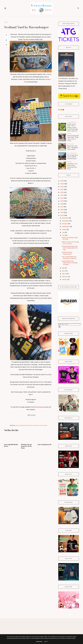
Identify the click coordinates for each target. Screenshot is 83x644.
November (66, 221)
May (64, 268)
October (65, 224)
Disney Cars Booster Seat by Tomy (70, 239)
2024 (62, 187)
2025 (62, 184)
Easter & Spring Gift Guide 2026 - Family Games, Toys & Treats (73, 138)
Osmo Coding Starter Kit (44, 445)
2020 (62, 198)
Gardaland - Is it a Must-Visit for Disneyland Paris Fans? (72, 166)
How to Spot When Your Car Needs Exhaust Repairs (73, 157)
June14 (6, 22)
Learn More (39, 642)
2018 (62, 204)
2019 (62, 201)
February (65, 277)
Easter (69, 134)
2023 (62, 190)
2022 (62, 193)
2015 (62, 213)
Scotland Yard (35, 426)
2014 (62, 216)
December (66, 218)
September (66, 227)
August (64, 230)
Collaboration (72, 122)
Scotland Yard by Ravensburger (67, 253)
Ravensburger (39, 407)
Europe (69, 162)
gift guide (71, 144)
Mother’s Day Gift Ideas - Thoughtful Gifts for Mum (73, 148)
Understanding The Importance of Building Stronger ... (70, 263)
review (29, 426)
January (65, 280)
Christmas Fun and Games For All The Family (26, 446)
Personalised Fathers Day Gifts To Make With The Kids (70, 248)
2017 (62, 207)
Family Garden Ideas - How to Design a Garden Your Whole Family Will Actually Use (73, 128)
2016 (62, 210)
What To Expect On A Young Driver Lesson (70, 243)
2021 (62, 195)
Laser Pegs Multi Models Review (11, 445)
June (64, 235)
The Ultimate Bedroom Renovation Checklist (69, 258)
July (64, 233)
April (64, 271)
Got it (46, 642)
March (64, 274)
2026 (62, 181)
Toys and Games (43, 426)
